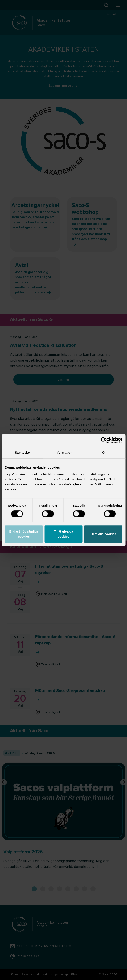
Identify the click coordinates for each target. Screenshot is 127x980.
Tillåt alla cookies (103, 534)
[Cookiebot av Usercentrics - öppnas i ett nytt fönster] (104, 440)
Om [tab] (105, 452)
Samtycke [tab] (22, 452)
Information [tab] (64, 452)
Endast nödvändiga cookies (24, 534)
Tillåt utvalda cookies (63, 534)
